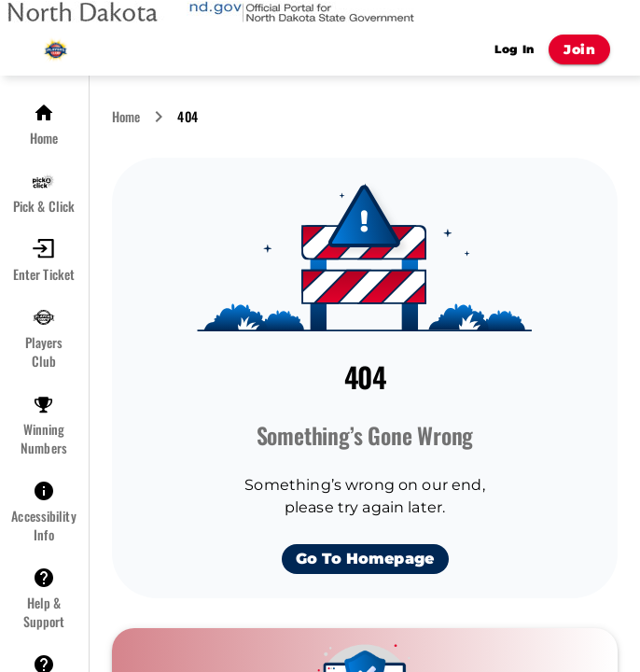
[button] (44, 125)
